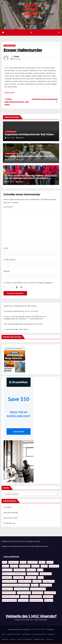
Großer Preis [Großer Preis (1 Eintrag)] (33, 574)
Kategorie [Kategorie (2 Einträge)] (7, 578)
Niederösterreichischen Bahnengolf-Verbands (30, 547)
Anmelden (8, 508)
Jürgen (17, 57)
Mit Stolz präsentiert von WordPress (19, 630)
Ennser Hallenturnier (23, 50)
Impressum (5, 640)
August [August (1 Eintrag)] (14, 566)
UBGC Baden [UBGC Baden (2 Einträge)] (36, 597)
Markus (20, 138)
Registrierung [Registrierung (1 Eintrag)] (46, 585)
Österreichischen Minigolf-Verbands (26, 542)
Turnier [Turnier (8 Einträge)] (24, 597)
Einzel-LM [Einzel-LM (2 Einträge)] (7, 570)
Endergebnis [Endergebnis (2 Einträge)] (19, 570)
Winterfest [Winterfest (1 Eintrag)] (23, 601)
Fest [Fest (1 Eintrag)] (40, 570)
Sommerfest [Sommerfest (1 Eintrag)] (50, 593)
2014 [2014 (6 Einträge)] (23, 563)
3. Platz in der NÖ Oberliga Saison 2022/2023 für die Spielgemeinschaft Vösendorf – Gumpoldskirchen (31, 178)
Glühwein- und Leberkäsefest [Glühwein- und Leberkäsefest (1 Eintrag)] (14, 574)
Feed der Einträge (11, 513)
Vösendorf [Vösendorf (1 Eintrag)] (48, 597)
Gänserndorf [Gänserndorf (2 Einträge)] (46, 574)
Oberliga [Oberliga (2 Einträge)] (37, 582)
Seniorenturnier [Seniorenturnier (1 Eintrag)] (24, 593)
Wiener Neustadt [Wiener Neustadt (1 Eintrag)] (9, 601)
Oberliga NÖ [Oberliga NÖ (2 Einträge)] (49, 582)
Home (3, 635)
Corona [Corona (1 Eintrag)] (35, 566)
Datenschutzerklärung (39, 635)
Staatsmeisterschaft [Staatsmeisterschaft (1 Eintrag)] (11, 597)
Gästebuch (51, 635)
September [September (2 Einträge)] (37, 593)
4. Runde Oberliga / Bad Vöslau (16, 330)
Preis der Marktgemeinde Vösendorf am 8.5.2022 (23, 324)
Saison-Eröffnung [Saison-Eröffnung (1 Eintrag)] (21, 589)
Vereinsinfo (50, 640)
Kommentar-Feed (10, 518)
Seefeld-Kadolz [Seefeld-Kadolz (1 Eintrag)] (9, 593)
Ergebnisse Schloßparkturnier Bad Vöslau (29, 135)
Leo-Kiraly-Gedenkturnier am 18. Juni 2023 (30, 156)
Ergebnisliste (9, 93)
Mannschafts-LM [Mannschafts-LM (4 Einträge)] (9, 582)
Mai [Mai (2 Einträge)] (41, 578)
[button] (59, 33)
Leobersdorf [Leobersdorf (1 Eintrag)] (31, 578)
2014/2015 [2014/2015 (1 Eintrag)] (33, 563)
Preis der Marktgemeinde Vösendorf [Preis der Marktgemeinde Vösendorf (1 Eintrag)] (16, 585)
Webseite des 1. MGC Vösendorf (31, 9)
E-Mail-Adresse (9, 260)
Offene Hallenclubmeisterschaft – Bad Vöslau (17, 102)
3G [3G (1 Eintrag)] (5, 563)
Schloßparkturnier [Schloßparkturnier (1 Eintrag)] (38, 589)
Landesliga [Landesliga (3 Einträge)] (18, 578)
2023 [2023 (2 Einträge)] (5, 566)
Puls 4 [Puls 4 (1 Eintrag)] (35, 585)
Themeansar (50, 630)
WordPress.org (9, 523)
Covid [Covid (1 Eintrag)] (44, 566)
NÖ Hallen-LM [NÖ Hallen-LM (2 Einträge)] (25, 582)
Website (7, 271)
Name (6, 248)
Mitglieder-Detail (39, 640)
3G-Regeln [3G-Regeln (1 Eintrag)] (14, 563)
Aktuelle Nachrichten (14, 635)
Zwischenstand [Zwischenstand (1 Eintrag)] (36, 601)
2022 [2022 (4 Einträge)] (50, 563)
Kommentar (9, 207)
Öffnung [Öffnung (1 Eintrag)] (49, 601)
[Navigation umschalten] (31, 33)
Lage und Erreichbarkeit (24, 640)
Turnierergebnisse (9, 46)
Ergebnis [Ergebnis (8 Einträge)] (31, 570)
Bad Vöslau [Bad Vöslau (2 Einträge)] (25, 566)
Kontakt (13, 640)
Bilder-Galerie (26, 635)
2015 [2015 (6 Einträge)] (42, 563)
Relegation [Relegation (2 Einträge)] (7, 589)
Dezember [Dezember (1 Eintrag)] (54, 566)
